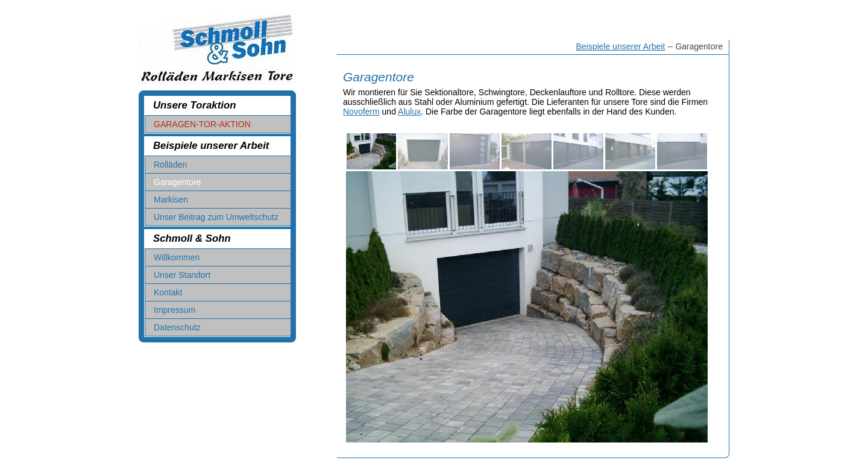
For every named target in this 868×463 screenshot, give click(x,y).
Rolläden (170, 165)
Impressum (175, 310)
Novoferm (361, 112)
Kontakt (168, 292)
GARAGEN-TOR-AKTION (202, 124)
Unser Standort (182, 275)
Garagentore (178, 182)
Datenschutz (177, 327)
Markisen (171, 200)
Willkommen (177, 257)
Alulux (409, 112)
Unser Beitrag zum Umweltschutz (216, 217)
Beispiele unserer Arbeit (620, 46)
